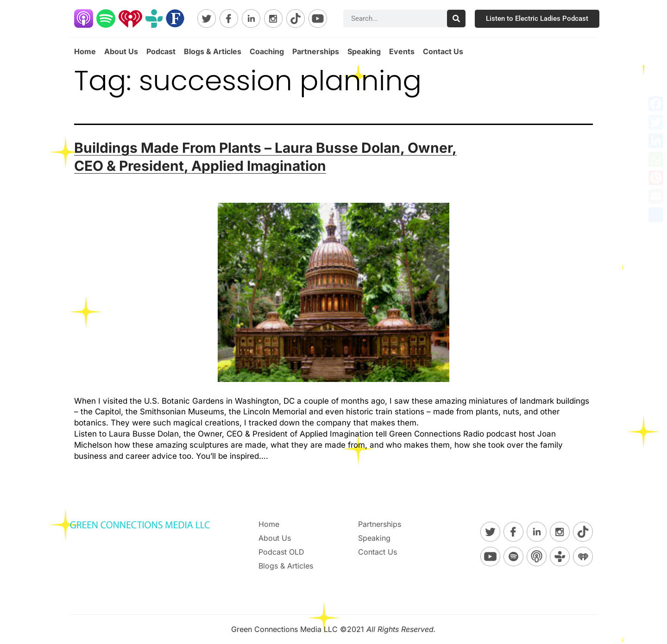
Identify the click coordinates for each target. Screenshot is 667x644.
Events (402, 51)
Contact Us (443, 51)
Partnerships (316, 51)
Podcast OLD (281, 552)
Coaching (267, 51)
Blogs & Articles (213, 51)
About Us (121, 51)
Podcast (161, 51)
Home (85, 51)
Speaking (364, 51)
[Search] (456, 19)
